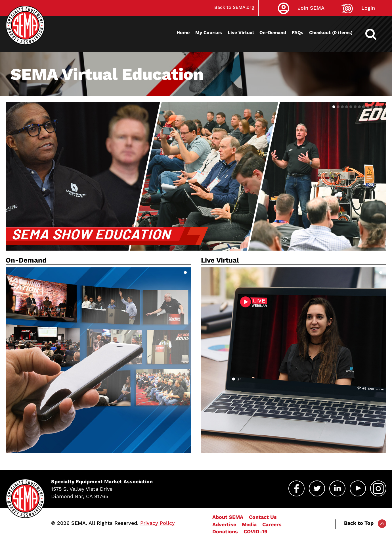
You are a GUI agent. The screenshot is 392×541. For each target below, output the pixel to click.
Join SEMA (311, 8)
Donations (225, 531)
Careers (272, 524)
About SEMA (228, 517)
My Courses (209, 33)
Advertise (224, 524)
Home (183, 33)
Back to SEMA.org (234, 7)
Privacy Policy (158, 523)
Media (249, 524)
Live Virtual (241, 33)
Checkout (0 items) (331, 33)
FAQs (298, 33)
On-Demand (273, 33)
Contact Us (263, 517)
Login (368, 8)
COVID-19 (255, 531)
